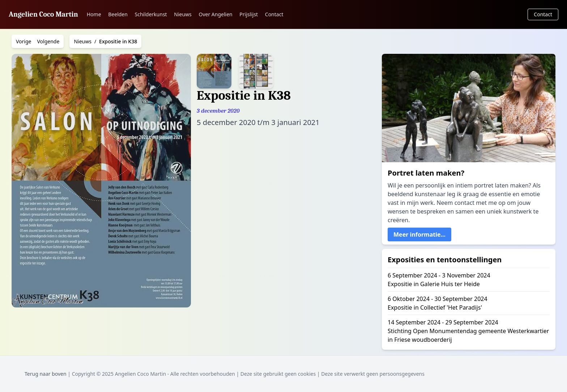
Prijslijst (249, 14)
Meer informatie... (419, 234)
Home (94, 14)
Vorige (24, 41)
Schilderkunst (151, 14)
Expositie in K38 (118, 41)
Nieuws (183, 14)
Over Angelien (215, 14)
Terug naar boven (46, 374)
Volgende (48, 41)
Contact (274, 14)
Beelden (118, 14)
